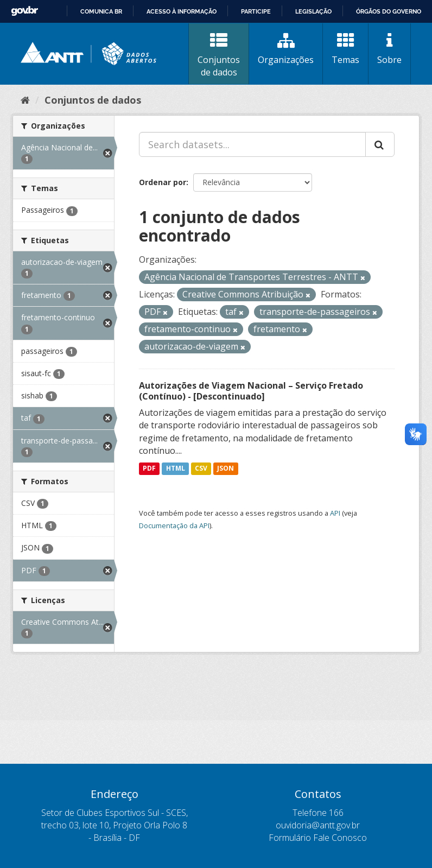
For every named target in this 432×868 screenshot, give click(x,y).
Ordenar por (163, 182)
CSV (201, 468)
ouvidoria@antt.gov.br (318, 825)
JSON (225, 468)
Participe (256, 11)
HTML (176, 468)
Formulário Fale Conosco (318, 838)
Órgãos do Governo (389, 11)
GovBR (24, 11)
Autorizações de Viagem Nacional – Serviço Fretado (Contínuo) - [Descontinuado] (251, 391)
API (335, 513)
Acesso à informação (182, 11)
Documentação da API (174, 525)
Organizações (286, 49)
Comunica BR (101, 11)
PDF (149, 468)
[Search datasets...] (252, 144)
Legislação (313, 11)
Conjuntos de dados (219, 55)
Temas (345, 49)
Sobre (389, 49)
